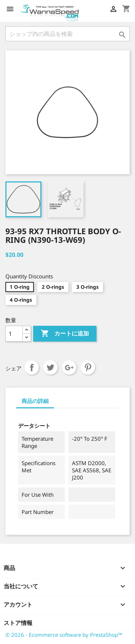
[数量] (14, 334)
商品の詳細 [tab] (35, 401)
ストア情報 (18, 623)
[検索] (67, 34)
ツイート (50, 367)
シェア (32, 367)
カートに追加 (65, 334)
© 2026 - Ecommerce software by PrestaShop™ (64, 635)
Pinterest (88, 367)
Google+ (69, 367)
